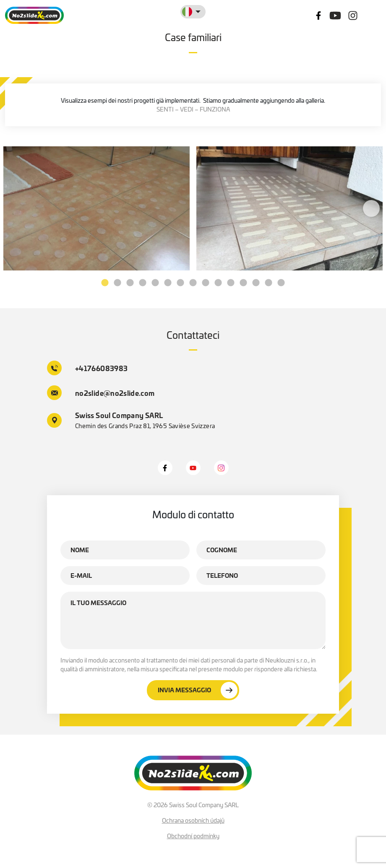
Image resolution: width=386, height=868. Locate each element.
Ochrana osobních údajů (193, 820)
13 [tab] (256, 283)
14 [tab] (269, 283)
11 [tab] (231, 283)
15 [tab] (281, 283)
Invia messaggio (198, 690)
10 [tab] (218, 283)
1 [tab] (105, 283)
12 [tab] (243, 283)
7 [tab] (180, 283)
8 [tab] (193, 283)
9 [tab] (206, 283)
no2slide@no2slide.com (101, 393)
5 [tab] (155, 283)
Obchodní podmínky (193, 836)
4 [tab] (143, 283)
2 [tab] (117, 283)
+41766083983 (87, 368)
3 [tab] (130, 283)
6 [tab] (168, 283)
